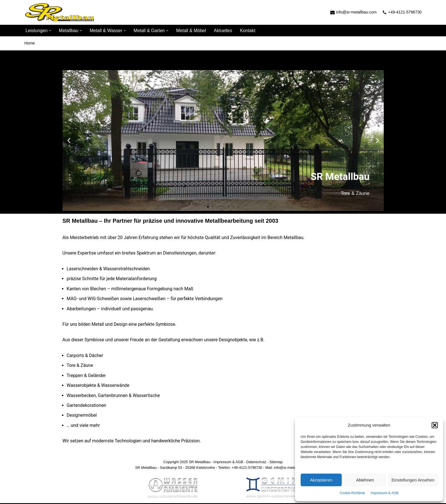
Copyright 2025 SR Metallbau (187, 463)
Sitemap (276, 463)
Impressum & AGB (385, 493)
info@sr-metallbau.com (356, 12)
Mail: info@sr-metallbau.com (288, 468)
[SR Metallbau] (60, 12)
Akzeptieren (321, 480)
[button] (435, 425)
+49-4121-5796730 (405, 12)
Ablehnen (365, 480)
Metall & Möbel (191, 31)
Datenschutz (256, 463)
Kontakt (248, 31)
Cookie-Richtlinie (352, 493)
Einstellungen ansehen (413, 480)
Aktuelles (223, 31)
